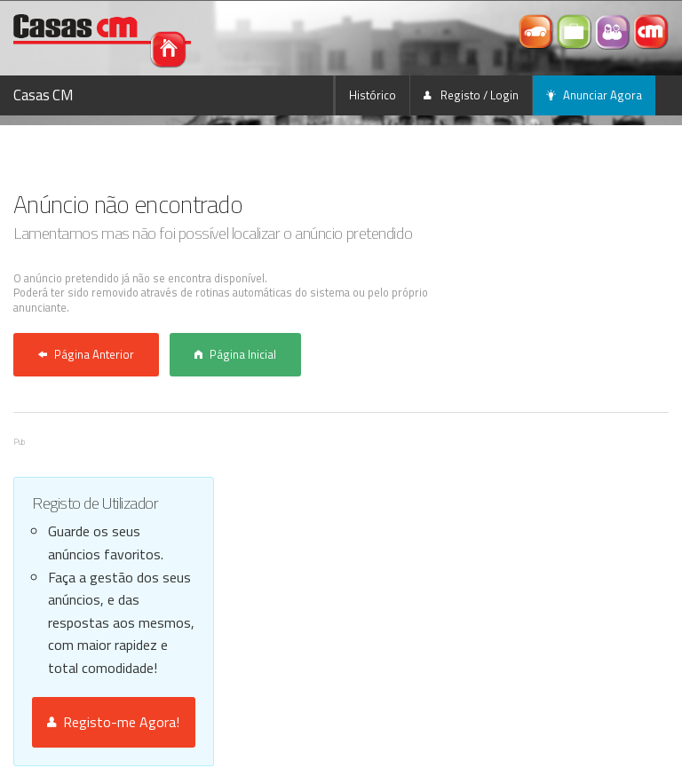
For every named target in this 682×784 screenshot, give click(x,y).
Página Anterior (86, 354)
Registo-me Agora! (113, 722)
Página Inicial (235, 354)
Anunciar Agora (594, 95)
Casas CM (44, 95)
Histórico (373, 95)
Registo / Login (471, 95)
